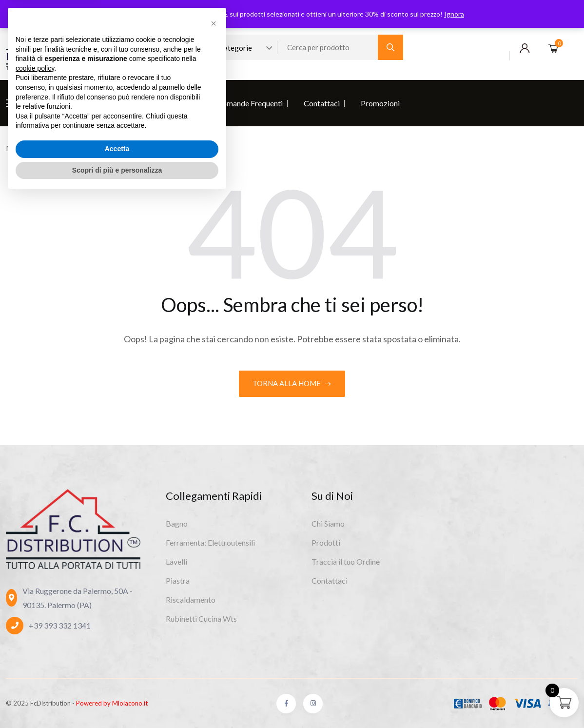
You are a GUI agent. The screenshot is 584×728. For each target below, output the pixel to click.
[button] (214, 555)
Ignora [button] (454, 14)
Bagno (177, 523)
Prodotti (93, 103)
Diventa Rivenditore (162, 103)
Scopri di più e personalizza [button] (117, 701)
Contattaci (322, 103)
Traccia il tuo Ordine (346, 561)
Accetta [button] (117, 680)
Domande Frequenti (250, 103)
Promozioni (380, 103)
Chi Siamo (41, 103)
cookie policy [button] (35, 600)
